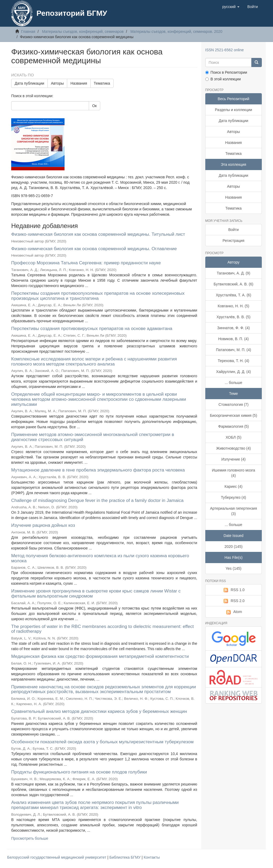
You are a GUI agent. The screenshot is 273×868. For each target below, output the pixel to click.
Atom (234, 612)
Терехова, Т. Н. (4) (234, 361)
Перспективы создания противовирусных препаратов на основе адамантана (92, 329)
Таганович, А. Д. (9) (234, 273)
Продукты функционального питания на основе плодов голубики (79, 772)
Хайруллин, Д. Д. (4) (233, 372)
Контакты (152, 857)
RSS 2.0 (233, 601)
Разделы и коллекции (234, 110)
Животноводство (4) (234, 448)
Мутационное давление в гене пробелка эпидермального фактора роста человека (98, 470)
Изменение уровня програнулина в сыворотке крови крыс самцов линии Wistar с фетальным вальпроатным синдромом (96, 594)
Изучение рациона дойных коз (43, 525)
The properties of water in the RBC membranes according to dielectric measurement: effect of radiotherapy (103, 629)
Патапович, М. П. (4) (234, 350)
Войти (233, 230)
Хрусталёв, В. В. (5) (233, 317)
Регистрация (234, 241)
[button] (231, 7)
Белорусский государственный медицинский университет (57, 857)
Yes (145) (233, 568)
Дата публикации (29, 83)
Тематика (102, 83)
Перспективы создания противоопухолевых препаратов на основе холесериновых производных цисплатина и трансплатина (98, 296)
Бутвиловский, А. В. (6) (233, 284)
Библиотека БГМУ (125, 857)
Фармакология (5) (233, 426)
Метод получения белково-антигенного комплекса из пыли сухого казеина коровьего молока (100, 558)
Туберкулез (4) (234, 497)
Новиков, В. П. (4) (233, 339)
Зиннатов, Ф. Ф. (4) (234, 328)
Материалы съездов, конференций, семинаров (83, 32)
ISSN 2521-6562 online (225, 50)
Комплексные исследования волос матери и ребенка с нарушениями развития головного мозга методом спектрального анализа (94, 362)
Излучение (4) (233, 459)
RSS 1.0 (233, 590)
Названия (79, 83)
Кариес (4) (233, 486)
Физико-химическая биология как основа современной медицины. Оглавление (94, 249)
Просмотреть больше (30, 838)
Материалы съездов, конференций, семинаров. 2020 (176, 32)
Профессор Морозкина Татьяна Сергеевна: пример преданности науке (86, 263)
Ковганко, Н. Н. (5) (234, 306)
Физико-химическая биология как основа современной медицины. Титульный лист (98, 234)
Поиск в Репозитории (226, 72)
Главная (28, 32)
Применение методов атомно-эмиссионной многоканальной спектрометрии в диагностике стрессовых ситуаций (93, 437)
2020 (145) (234, 547)
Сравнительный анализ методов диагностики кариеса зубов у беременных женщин (99, 711)
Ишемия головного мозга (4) (234, 473)
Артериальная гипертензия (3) (234, 511)
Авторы (57, 83)
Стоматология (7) (233, 404)
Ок (95, 106)
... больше (234, 383)
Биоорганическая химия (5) (233, 415)
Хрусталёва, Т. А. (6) (233, 295)
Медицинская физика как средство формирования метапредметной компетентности (100, 656)
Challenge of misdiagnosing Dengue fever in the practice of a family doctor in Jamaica (97, 500)
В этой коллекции (223, 79)
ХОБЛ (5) (233, 437)
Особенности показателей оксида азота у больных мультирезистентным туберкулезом (102, 742)
